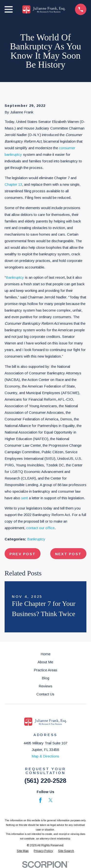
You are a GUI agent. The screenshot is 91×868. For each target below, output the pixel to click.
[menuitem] (23, 851)
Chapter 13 (13, 184)
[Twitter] (51, 800)
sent (25, 498)
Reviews (45, 686)
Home (45, 654)
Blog (45, 678)
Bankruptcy (15, 277)
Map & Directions (45, 756)
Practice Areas (45, 670)
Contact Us (45, 694)
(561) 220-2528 (45, 781)
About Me (45, 662)
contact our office (40, 528)
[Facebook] (40, 800)
